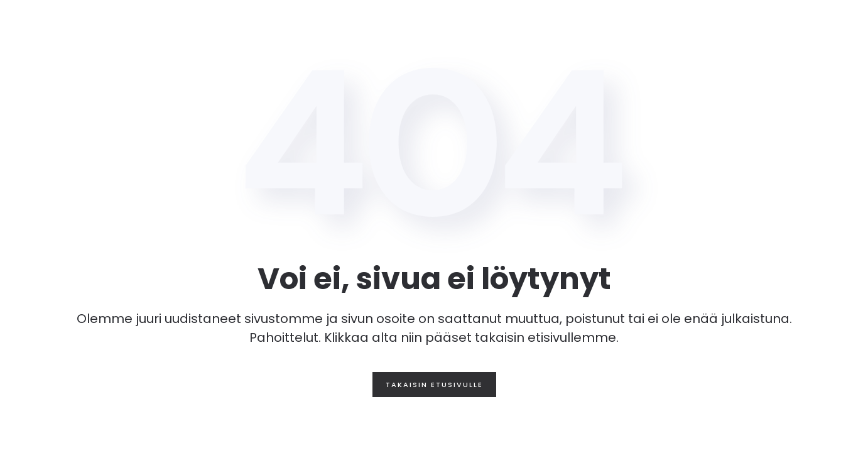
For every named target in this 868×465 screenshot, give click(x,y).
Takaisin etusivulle (434, 385)
